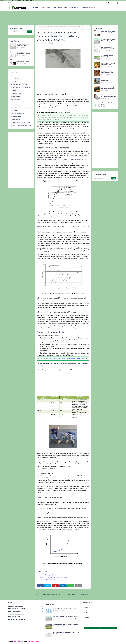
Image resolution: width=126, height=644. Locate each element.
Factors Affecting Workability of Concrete (52, 575)
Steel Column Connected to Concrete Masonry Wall (109, 96)
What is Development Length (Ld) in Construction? (108, 56)
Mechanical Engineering (16, 117)
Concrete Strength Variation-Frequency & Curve (53, 577)
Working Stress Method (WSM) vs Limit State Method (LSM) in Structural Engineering (108, 40)
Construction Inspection (26, 619)
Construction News (15, 96)
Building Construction (16, 76)
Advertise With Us (106, 641)
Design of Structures (15, 99)
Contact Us (115, 641)
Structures (13, 125)
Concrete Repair (26, 88)
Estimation (25, 102)
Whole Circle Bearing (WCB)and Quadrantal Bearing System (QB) (108, 88)
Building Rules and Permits (26, 609)
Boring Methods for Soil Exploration (108, 80)
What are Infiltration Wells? (107, 104)
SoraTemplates (17, 641)
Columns (24, 79)
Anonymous (41, 44)
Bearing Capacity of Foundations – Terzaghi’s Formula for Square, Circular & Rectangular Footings (24, 53)
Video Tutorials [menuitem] (74, 8)
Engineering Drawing (15, 102)
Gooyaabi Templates (34, 641)
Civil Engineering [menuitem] (45, 8)
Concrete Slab (14, 90)
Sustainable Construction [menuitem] (88, 8)
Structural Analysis (15, 122)
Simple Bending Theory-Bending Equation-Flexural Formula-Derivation (65, 625)
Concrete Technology (45, 26)
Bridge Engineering (26, 611)
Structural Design (26, 122)
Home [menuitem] (35, 8)
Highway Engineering (16, 108)
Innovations (26, 108)
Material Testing (14, 111)
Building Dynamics (26, 617)
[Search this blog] (18, 32)
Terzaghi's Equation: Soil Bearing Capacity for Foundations (66, 633)
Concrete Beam (14, 82)
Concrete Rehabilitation (26, 614)
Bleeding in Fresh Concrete (77, 359)
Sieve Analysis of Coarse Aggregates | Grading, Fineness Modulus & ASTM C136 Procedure (24, 61)
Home (10, 3)
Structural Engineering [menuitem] (61, 8)
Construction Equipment (16, 93)
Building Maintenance (26, 606)
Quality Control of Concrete (48, 580)
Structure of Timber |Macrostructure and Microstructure (107, 72)
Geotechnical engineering (17, 105)
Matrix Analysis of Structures (17, 114)
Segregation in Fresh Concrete (58, 359)
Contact (17, 3)
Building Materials (15, 79)
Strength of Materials (16, 119)
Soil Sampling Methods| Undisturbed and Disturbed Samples (108, 64)
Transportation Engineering (24, 125)
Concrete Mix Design (15, 88)
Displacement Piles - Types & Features (23, 45)
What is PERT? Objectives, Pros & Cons (64, 609)
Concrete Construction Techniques (19, 85)
